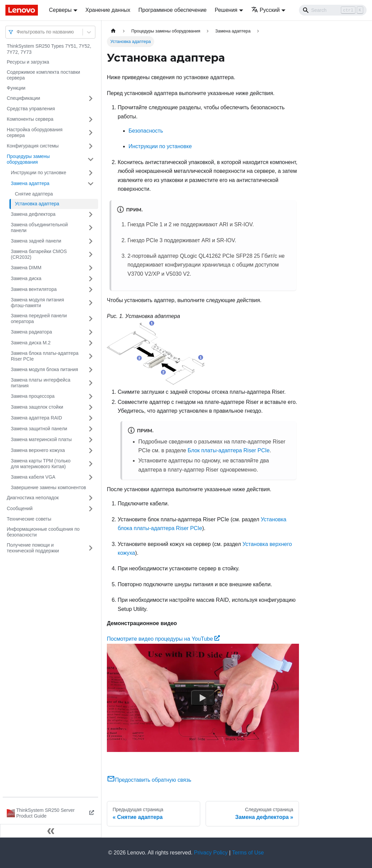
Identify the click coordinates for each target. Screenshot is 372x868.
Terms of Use (248, 853)
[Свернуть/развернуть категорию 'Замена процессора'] (91, 396)
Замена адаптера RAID (36, 418)
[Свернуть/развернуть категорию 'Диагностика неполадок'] (91, 498)
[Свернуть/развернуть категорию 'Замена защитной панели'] (91, 429)
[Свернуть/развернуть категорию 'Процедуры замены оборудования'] (91, 159)
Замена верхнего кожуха (38, 450)
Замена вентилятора (34, 289)
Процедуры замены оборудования (28, 159)
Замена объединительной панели (39, 228)
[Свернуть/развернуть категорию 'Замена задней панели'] (91, 241)
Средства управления (31, 109)
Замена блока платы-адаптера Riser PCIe (45, 356)
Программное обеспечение (172, 10)
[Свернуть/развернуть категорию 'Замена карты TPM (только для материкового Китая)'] (91, 464)
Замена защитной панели (39, 429)
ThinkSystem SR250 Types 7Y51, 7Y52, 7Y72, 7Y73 (49, 49)
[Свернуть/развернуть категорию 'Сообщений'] (91, 509)
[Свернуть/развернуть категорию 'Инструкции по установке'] (91, 173)
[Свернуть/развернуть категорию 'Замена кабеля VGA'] (91, 477)
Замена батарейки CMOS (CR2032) (39, 254)
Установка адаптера (37, 204)
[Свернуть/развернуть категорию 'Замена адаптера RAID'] (91, 418)
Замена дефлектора (33, 214)
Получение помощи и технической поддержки (33, 548)
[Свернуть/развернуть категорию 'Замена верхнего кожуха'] (91, 451)
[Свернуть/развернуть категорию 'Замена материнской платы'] (91, 440)
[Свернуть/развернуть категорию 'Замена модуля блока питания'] (91, 370)
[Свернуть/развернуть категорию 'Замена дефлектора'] (91, 214)
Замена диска (26, 278)
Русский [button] (265, 10)
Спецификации (24, 98)
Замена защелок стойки (37, 407)
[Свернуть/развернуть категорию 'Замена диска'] (91, 279)
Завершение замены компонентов (48, 487)
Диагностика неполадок (33, 498)
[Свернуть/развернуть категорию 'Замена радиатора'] (91, 332)
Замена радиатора (31, 332)
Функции (16, 88)
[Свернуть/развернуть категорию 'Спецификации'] (91, 98)
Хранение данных (108, 10)
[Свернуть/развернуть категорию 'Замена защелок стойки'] (91, 407)
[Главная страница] (113, 31)
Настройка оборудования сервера (35, 133)
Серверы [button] (60, 10)
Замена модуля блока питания (44, 369)
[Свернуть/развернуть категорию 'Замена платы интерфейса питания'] (91, 383)
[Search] (333, 10)
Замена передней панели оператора (39, 319)
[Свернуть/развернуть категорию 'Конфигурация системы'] (91, 146)
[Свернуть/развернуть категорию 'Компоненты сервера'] (91, 119)
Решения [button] (226, 10)
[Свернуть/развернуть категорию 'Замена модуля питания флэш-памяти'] (91, 303)
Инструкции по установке (39, 173)
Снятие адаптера (34, 194)
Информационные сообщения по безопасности (43, 532)
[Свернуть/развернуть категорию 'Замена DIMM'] (91, 268)
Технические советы (29, 519)
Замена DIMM (26, 268)
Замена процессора (33, 396)
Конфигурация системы (33, 146)
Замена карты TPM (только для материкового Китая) (41, 464)
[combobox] (17, 32)
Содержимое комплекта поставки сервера (43, 75)
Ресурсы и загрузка (28, 62)
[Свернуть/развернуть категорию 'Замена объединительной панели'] (91, 228)
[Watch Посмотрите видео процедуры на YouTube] (203, 698)
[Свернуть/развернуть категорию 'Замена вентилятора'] (91, 290)
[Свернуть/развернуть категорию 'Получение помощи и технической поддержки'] (91, 548)
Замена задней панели (36, 241)
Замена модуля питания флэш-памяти (37, 303)
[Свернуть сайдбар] (51, 831)
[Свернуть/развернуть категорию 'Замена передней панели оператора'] (91, 319)
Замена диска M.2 (31, 343)
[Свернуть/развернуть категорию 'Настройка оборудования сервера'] (91, 133)
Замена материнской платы (41, 439)
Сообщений (20, 508)
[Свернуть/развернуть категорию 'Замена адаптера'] (91, 184)
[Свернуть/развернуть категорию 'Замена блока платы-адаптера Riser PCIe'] (91, 356)
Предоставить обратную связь (149, 780)
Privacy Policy (211, 853)
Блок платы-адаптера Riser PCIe (229, 450)
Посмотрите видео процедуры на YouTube (163, 639)
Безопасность (146, 131)
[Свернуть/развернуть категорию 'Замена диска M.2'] (91, 343)
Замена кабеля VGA (33, 477)
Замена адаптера (30, 183)
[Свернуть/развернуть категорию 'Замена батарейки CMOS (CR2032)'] (91, 255)
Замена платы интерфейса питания (41, 383)
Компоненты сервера (30, 119)
